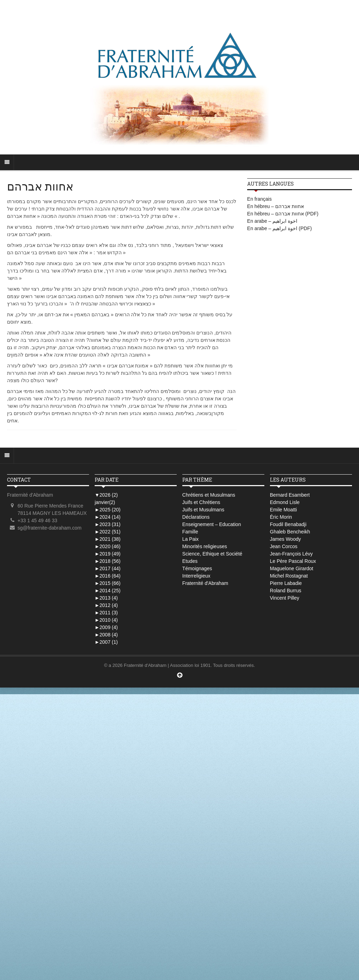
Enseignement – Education (212, 524)
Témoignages (197, 568)
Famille (190, 532)
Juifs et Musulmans (203, 510)
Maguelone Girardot (292, 568)
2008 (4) (106, 635)
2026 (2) (106, 495)
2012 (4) (106, 605)
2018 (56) (108, 561)
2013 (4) (106, 598)
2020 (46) (108, 546)
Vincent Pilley (285, 598)
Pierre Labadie (286, 583)
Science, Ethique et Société (212, 554)
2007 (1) (106, 642)
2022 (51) (108, 532)
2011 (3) (106, 613)
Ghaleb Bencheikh (290, 532)
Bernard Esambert (290, 495)
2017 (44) (108, 568)
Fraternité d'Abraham (205, 583)
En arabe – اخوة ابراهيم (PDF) (280, 228)
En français (259, 199)
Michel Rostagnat (289, 576)
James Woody (285, 539)
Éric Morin (281, 517)
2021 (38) (108, 539)
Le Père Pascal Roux (293, 561)
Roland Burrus (286, 591)
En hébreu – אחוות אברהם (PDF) (283, 214)
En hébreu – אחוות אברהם (276, 206)
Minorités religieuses (205, 546)
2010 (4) (106, 620)
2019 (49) (108, 554)
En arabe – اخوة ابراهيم (272, 221)
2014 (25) (108, 591)
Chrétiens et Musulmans (209, 495)
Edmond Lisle (285, 502)
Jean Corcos (284, 546)
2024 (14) (108, 517)
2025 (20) (108, 510)
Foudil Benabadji (288, 524)
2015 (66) (108, 583)
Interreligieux (196, 576)
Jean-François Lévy (291, 554)
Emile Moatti (283, 510)
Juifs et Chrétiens (201, 502)
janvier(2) (105, 502)
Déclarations (196, 517)
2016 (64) (108, 576)
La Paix (191, 539)
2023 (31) (108, 524)
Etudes (190, 561)
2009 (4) (106, 627)
